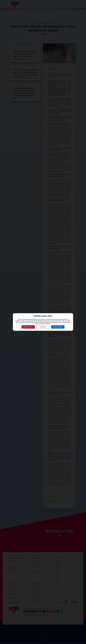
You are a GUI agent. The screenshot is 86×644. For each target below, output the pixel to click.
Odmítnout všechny (28, 327)
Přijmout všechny (58, 327)
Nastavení (43, 327)
